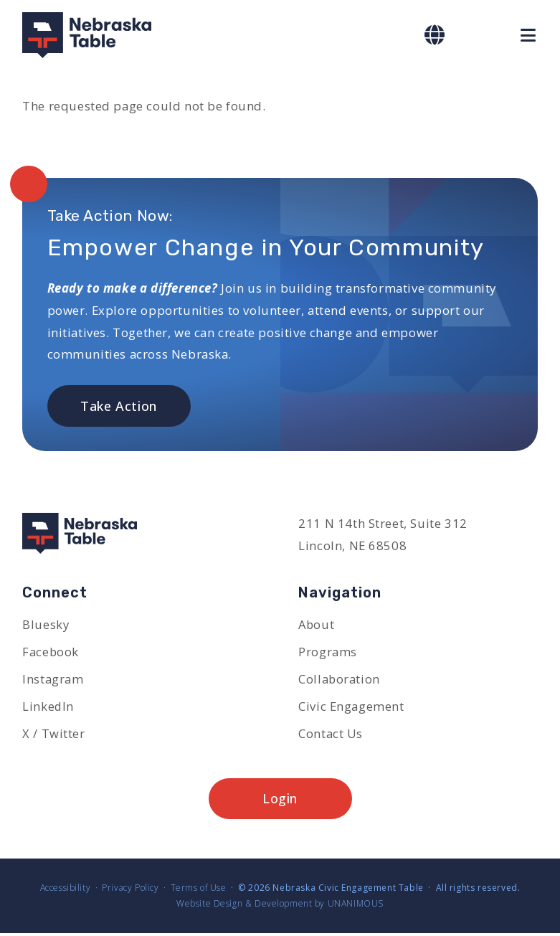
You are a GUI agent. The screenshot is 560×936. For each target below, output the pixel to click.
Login (280, 801)
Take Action (119, 406)
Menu (529, 35)
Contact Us (331, 735)
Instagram (53, 680)
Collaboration (340, 680)
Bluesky (46, 625)
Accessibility (65, 890)
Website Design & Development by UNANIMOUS (280, 906)
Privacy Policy (130, 890)
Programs (328, 652)
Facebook (51, 652)
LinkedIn (48, 708)
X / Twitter (54, 735)
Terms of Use (199, 890)
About (317, 625)
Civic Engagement (351, 708)
